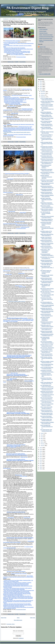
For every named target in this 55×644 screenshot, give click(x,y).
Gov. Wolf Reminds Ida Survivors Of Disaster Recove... (45, 213)
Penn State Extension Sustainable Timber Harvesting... (45, 339)
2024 (41, 85)
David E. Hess (43, 47)
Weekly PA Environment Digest (46, 39)
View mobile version (18, 620)
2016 (41, 455)
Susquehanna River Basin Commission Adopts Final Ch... (46, 379)
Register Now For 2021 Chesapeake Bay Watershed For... (47, 228)
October (43, 95)
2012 (41, 462)
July (42, 435)
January (43, 446)
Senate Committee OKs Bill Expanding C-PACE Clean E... (46, 144)
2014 (41, 458)
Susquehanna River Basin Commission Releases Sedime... (46, 224)
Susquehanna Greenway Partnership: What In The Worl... (46, 375)
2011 (41, 464)
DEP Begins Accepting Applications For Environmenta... (45, 319)
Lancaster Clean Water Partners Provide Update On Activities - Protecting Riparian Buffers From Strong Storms (18, 67)
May (42, 438)
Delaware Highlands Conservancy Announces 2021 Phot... (46, 177)
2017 (41, 453)
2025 (41, 83)
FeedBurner (21, 638)
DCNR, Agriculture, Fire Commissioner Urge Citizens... (45, 286)
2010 (41, 465)
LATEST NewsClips (43, 29)
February (43, 444)
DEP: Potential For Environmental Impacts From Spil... (47, 109)
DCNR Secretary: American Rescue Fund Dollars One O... (46, 358)
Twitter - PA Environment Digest (46, 35)
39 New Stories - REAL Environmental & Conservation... (45, 251)
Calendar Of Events (43, 33)
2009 (41, 467)
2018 (41, 451)
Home (18, 618)
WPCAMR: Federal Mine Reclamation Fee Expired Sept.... (46, 200)
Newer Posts (4, 618)
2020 (41, 448)
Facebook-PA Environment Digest (46, 37)
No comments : (23, 62)
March (42, 442)
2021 (41, 90)
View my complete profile (45, 74)
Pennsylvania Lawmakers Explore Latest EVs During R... (47, 139)
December (43, 92)
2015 (41, 457)
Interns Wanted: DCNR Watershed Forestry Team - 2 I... (47, 268)
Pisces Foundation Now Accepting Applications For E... (47, 427)
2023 (41, 87)
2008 (41, 469)
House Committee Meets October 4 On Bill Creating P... (47, 129)
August (42, 433)
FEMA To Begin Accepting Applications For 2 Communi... (46, 166)
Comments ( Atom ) (11, 624)
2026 (41, 81)
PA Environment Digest (21, 609)
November (43, 93)
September (43, 97)
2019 (41, 450)
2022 (41, 88)
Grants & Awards (43, 31)
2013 (41, 460)
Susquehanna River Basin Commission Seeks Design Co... (47, 299)
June (42, 437)
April (42, 440)
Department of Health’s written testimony (17, 301)
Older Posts (33, 618)
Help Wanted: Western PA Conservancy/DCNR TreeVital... (46, 272)
